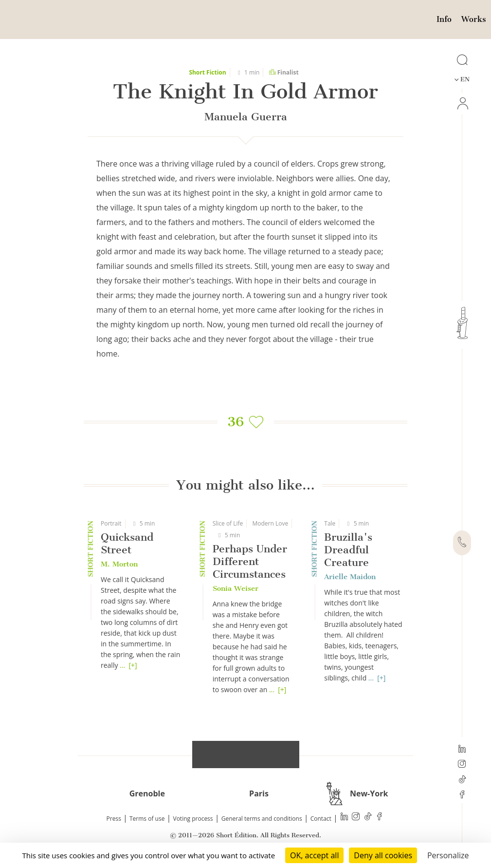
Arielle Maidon (350, 577)
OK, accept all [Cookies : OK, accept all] (314, 855)
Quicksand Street (127, 543)
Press (114, 819)
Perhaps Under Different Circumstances (250, 561)
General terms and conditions (262, 819)
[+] (133, 665)
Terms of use (147, 819)
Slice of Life (228, 523)
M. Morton (119, 564)
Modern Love (271, 523)
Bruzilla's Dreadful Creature (348, 550)
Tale (330, 523)
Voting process (193, 819)
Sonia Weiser (236, 588)
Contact (321, 819)
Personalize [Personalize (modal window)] (448, 855)
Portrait (111, 523)
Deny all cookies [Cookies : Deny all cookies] (383, 855)
